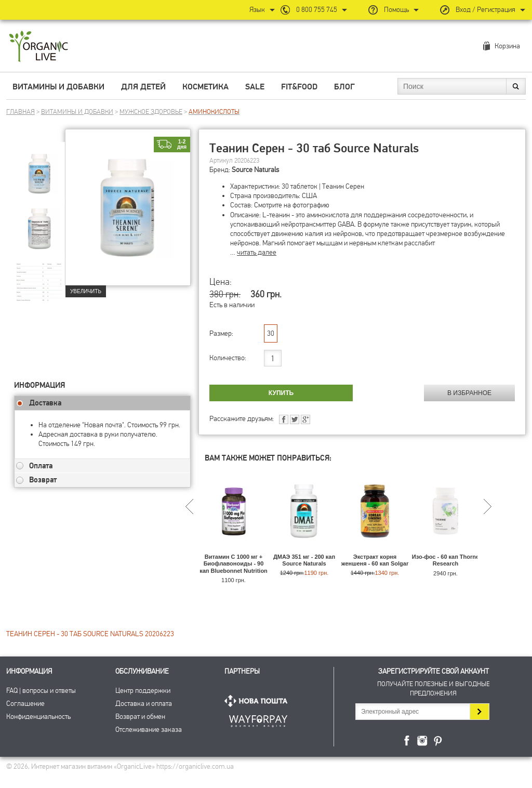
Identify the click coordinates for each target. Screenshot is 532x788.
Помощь (396, 10)
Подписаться (479, 712)
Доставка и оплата (144, 704)
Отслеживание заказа (149, 730)
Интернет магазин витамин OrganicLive (39, 47)
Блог (344, 87)
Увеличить (86, 291)
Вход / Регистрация (486, 10)
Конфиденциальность (38, 717)
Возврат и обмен (140, 717)
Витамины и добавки (58, 87)
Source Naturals (255, 170)
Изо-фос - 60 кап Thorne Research (445, 560)
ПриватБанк (258, 719)
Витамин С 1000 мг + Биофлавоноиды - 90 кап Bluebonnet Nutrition (234, 563)
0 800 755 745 (317, 10)
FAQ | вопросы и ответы (41, 691)
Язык (257, 10)
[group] (39, 167)
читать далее (257, 252)
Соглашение (25, 704)
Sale (255, 87)
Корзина (507, 46)
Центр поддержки (143, 691)
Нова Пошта (258, 701)
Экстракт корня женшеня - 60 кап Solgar (375, 560)
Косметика (205, 87)
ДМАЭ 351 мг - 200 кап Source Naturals (304, 560)
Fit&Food (299, 87)
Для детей (143, 87)
